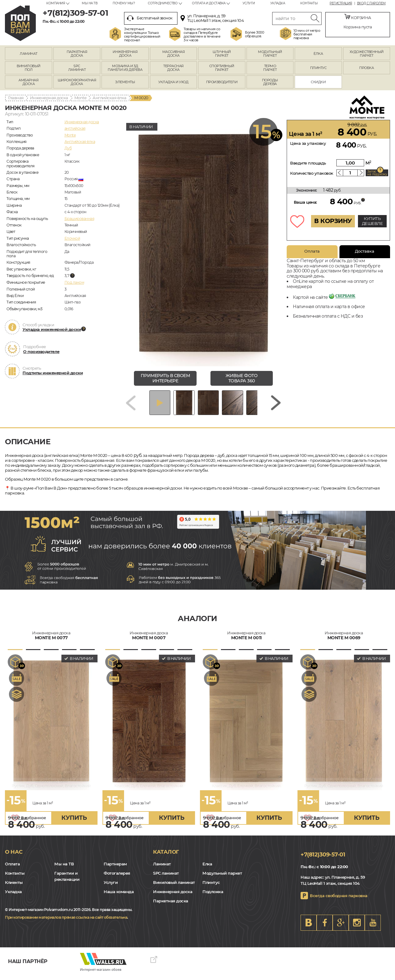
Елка (207, 868)
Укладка (278, 3)
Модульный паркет (222, 878)
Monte (81, 98)
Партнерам (115, 868)
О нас (14, 856)
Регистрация (341, 3)
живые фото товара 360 (241, 378)
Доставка (365, 251)
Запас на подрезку (377, 173)
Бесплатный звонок (150, 18)
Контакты (309, 3)
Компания (56, 3)
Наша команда (119, 896)
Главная (16, 98)
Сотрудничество (163, 3)
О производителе (41, 352)
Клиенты (14, 887)
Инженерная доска (49, 98)
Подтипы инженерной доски (53, 373)
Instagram (357, 927)
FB (325, 927)
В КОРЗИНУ (333, 221)
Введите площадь (308, 163)
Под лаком (74, 282)
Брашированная (79, 219)
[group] (203, 243)
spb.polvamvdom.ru (20, 23)
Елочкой (72, 238)
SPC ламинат (166, 878)
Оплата (312, 251)
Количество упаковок (312, 173)
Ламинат (162, 868)
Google (341, 927)
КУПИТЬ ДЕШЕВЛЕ (372, 221)
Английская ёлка (110, 98)
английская (75, 128)
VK (309, 927)
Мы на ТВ (89, 3)
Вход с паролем (371, 3)
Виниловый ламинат (174, 887)
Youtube (373, 927)
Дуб (68, 148)
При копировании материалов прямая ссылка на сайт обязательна (66, 922)
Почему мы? (124, 3)
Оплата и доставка (209, 3)
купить (74, 822)
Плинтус (211, 887)
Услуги (249, 3)
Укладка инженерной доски (52, 329)
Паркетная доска (171, 905)
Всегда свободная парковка (339, 900)
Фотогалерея (117, 878)
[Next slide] (276, 405)
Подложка (213, 896)
